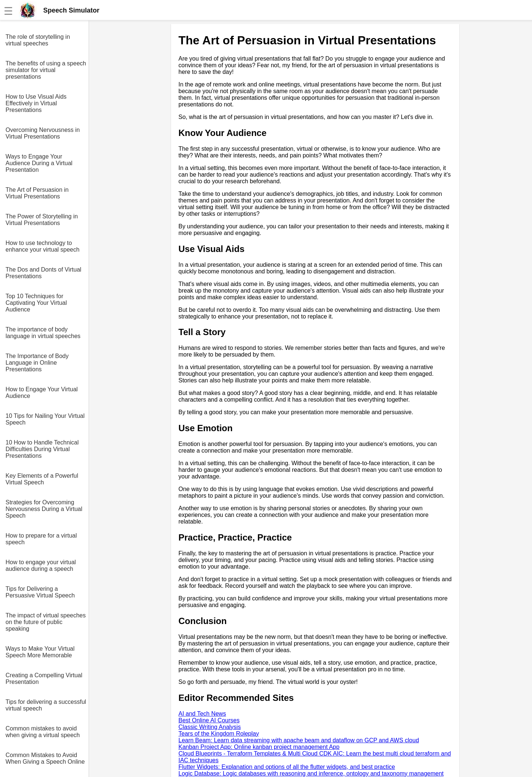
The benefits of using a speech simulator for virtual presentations (46, 70)
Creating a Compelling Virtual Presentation (44, 679)
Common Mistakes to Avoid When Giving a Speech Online (45, 758)
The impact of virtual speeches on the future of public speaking (46, 622)
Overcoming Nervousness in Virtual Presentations (43, 133)
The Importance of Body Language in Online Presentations (37, 363)
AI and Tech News (202, 714)
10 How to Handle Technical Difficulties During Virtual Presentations (42, 449)
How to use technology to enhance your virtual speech (42, 246)
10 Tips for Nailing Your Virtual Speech (45, 419)
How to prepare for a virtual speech (41, 539)
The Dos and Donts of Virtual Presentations (43, 273)
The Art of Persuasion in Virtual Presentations (37, 193)
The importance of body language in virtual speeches (43, 333)
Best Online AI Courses (209, 720)
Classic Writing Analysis (210, 727)
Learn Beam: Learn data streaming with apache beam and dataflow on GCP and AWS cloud (299, 740)
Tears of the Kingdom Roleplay (219, 734)
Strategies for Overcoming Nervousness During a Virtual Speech (44, 509)
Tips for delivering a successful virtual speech (46, 705)
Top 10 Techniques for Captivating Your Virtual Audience (36, 303)
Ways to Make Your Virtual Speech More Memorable (40, 652)
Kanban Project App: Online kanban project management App (259, 747)
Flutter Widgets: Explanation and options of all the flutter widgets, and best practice (287, 767)
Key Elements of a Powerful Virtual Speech (42, 479)
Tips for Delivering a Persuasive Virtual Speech (40, 592)
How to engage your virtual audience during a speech (41, 565)
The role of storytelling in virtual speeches (38, 40)
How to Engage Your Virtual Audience (42, 393)
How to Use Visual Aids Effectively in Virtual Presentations (36, 103)
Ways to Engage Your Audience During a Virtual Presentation (39, 163)
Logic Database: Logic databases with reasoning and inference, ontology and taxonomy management (311, 773)
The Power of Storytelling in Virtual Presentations (42, 220)
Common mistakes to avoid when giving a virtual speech (43, 732)
